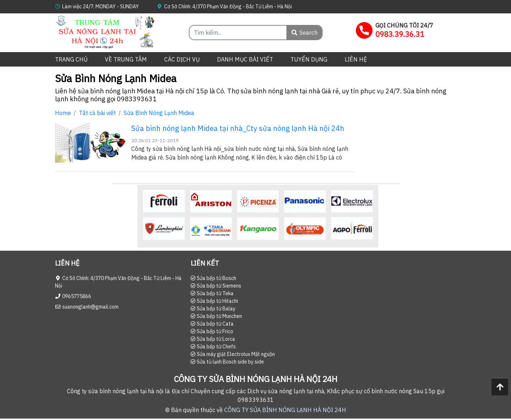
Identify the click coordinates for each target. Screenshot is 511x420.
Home (63, 113)
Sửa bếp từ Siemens (216, 286)
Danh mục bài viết (245, 59)
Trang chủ (71, 59)
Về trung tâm (126, 59)
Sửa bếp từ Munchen (216, 316)
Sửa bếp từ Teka (212, 293)
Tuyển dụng (309, 59)
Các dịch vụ (182, 59)
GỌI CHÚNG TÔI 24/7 (404, 25)
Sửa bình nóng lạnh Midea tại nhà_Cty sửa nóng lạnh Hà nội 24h (238, 128)
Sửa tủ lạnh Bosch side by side (227, 362)
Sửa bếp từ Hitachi (214, 301)
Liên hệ (356, 59)
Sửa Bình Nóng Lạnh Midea (159, 113)
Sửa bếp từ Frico (212, 331)
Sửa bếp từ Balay (213, 309)
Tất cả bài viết (97, 113)
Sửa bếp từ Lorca (213, 339)
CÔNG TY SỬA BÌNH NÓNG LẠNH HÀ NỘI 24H (285, 410)
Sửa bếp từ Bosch (213, 278)
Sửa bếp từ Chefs (213, 347)
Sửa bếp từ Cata (212, 324)
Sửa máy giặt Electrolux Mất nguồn (233, 354)
